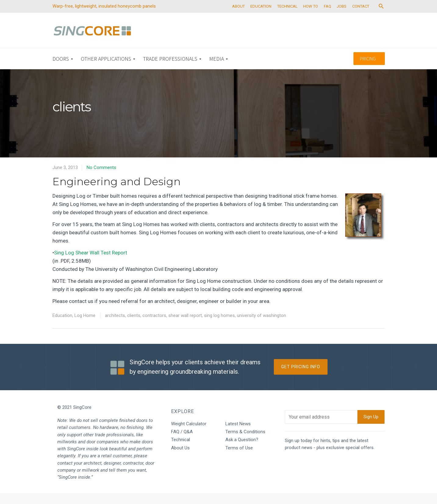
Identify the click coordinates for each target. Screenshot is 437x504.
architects (115, 326)
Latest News (238, 434)
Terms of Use (239, 459)
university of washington (261, 326)
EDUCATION (266, 17)
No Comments (101, 178)
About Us (180, 459)
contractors (154, 326)
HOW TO (319, 17)
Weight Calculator (189, 434)
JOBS (353, 17)
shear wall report (185, 326)
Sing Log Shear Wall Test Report (91, 263)
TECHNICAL (294, 17)
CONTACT (373, 17)
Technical (181, 451)
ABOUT (242, 17)
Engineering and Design (116, 192)
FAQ (337, 17)
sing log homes (219, 326)
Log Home (85, 326)
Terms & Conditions (245, 442)
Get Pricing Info (301, 378)
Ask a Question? (242, 451)
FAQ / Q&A (182, 442)
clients (134, 326)
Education (62, 326)
